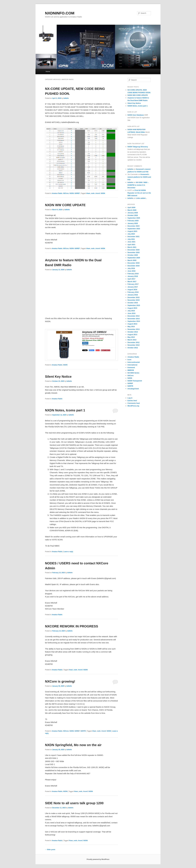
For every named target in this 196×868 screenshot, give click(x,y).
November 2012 (133, 345)
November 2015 (133, 300)
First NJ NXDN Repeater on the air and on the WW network (139, 193)
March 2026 (132, 210)
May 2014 (131, 326)
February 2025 (133, 221)
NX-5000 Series (133, 373)
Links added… (141, 198)
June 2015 (131, 313)
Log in (130, 398)
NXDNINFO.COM (60, 13)
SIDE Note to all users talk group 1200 (74, 803)
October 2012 (133, 348)
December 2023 (133, 226)
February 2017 (133, 284)
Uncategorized (133, 389)
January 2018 (133, 276)
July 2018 (131, 268)
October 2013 (133, 332)
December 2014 (133, 316)
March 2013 (132, 340)
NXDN (72, 193)
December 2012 (133, 342)
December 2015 (133, 297)
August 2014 (132, 324)
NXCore (66, 193)
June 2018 (131, 271)
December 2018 (133, 266)
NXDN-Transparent (135, 381)
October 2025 (133, 215)
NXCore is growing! (60, 681)
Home (48, 71)
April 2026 (131, 207)
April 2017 (131, 279)
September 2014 (134, 321)
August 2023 (132, 231)
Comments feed (134, 403)
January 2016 (133, 295)
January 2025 (133, 223)
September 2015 (134, 305)
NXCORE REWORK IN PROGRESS (72, 626)
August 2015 (132, 308)
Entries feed (132, 401)
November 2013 (133, 329)
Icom (129, 360)
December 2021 (133, 237)
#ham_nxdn (90, 193)
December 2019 (133, 263)
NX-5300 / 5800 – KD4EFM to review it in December (138, 185)
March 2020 (132, 260)
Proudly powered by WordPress (98, 859)
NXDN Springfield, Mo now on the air (73, 745)
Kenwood (131, 367)
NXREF (77, 193)
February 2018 (133, 274)
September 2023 (134, 229)
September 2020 (134, 258)
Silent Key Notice (58, 377)
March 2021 (132, 247)
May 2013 (131, 337)
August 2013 (132, 335)
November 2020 (133, 252)
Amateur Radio (57, 193)
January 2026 (133, 213)
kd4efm (66, 98)
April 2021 (131, 245)
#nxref (98, 193)
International (132, 365)
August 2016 (132, 290)
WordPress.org (133, 406)
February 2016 (133, 292)
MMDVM (131, 370)
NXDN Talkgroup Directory (138, 147)
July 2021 (131, 239)
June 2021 (131, 242)
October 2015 (133, 303)
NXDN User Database (136, 115)
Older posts (50, 850)
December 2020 (133, 250)
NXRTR (83, 731)
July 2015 (131, 311)
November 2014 (133, 319)
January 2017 (133, 287)
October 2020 (133, 255)
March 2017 (132, 282)
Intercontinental (134, 362)
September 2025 (134, 218)
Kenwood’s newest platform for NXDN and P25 (139, 177)
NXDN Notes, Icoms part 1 (65, 410)
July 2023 (131, 234)
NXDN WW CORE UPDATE (65, 205)
